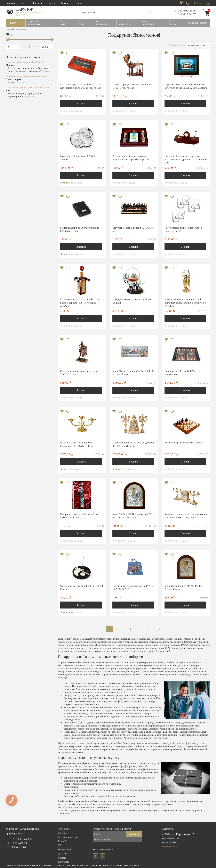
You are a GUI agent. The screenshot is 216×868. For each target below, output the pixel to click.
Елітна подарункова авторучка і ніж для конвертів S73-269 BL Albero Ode (81, 85)
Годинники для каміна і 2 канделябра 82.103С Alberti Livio (133, 444)
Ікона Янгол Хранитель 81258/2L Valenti (78, 157)
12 (152, 628)
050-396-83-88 (185, 10)
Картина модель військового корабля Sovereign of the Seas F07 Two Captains (186, 85)
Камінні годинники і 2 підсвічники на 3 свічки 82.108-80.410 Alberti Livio (186, 515)
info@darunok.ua (170, 846)
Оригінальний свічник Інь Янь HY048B (25, 61)
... (145, 628)
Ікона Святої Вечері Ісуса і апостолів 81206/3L (29, 87)
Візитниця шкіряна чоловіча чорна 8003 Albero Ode (80, 229)
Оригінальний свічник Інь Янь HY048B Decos (82, 587)
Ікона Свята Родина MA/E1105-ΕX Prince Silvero (183, 587)
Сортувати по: (177, 44)
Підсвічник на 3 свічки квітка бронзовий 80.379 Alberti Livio (77, 444)
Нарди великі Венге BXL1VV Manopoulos (180, 372)
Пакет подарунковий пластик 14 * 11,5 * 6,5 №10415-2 (133, 587)
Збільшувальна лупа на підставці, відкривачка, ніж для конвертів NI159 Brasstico (185, 302)
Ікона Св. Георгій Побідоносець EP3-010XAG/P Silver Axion (133, 515)
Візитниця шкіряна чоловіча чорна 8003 (26, 76)
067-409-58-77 (187, 14)
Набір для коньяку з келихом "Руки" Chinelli (132, 300)
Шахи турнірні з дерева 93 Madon (183, 442)
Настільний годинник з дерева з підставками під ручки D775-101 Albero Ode (186, 159)
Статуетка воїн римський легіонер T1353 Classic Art (80, 372)
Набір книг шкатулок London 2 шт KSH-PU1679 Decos (79, 515)
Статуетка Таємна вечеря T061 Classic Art (134, 229)
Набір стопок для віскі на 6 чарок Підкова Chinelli (183, 229)
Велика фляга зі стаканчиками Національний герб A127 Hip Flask (131, 157)
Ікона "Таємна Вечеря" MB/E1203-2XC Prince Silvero (134, 372)
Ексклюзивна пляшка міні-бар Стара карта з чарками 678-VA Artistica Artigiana (81, 302)
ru (195, 3)
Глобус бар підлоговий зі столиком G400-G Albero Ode (132, 85)
